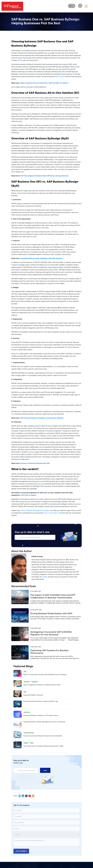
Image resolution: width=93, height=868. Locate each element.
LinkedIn (45, 577)
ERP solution (60, 77)
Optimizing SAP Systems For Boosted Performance (49, 652)
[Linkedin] (23, 796)
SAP (19, 60)
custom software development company (35, 510)
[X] (26, 796)
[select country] (72, 6)
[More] (33, 796)
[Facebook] (20, 796)
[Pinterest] (30, 796)
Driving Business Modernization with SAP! (51, 613)
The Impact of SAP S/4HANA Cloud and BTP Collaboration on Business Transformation (53, 596)
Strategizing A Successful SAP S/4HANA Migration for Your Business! (51, 633)
